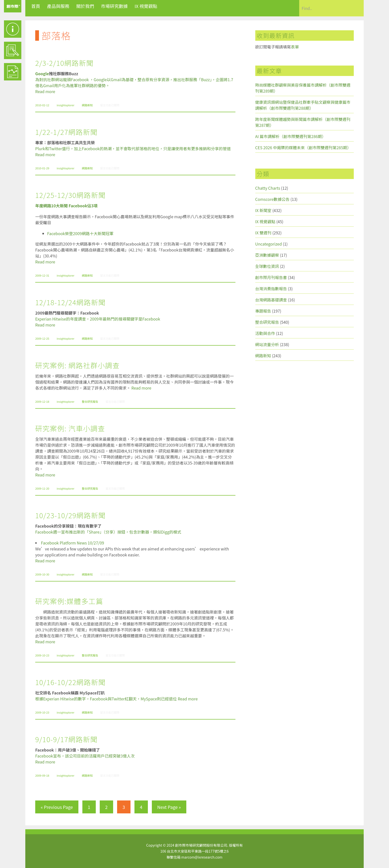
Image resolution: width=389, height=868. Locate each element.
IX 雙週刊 (263, 233)
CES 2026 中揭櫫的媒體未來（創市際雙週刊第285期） (303, 147)
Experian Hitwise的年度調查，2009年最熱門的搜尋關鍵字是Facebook (98, 319)
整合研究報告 (90, 401)
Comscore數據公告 (273, 199)
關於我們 (85, 6)
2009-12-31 (42, 275)
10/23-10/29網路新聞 (70, 515)
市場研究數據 (114, 6)
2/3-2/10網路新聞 (64, 63)
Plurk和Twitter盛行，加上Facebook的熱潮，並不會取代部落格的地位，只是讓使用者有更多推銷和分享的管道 (133, 148)
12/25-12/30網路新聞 (70, 195)
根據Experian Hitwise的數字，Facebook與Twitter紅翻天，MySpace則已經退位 (106, 699)
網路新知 (87, 105)
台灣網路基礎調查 (271, 300)
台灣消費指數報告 (271, 289)
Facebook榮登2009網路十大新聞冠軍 (80, 233)
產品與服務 (58, 6)
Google (42, 73)
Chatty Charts (268, 188)
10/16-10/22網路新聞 (70, 682)
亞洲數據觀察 (267, 255)
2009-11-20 (42, 488)
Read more (45, 91)
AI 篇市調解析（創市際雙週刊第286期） (291, 136)
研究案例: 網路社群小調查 (77, 365)
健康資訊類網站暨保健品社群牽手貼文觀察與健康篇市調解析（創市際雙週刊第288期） (303, 105)
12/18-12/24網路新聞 (70, 302)
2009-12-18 (42, 401)
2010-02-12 (42, 105)
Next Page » (169, 807)
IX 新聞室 (263, 210)
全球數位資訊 (267, 266)
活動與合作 (265, 333)
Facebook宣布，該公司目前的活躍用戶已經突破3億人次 (85, 756)
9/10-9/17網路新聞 (66, 739)
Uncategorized (269, 244)
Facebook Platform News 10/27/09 (72, 543)
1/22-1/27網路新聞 (66, 132)
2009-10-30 (42, 574)
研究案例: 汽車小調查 (70, 428)
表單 (295, 47)
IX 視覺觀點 (146, 6)
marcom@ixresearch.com (202, 857)
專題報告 (263, 311)
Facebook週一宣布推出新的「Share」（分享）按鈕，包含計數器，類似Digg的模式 (108, 532)
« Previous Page (57, 807)
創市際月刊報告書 (271, 277)
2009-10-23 (42, 655)
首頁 (36, 6)
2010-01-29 (42, 168)
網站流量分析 (267, 344)
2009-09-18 (42, 775)
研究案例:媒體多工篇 (69, 601)
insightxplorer (65, 105)
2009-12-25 (42, 338)
